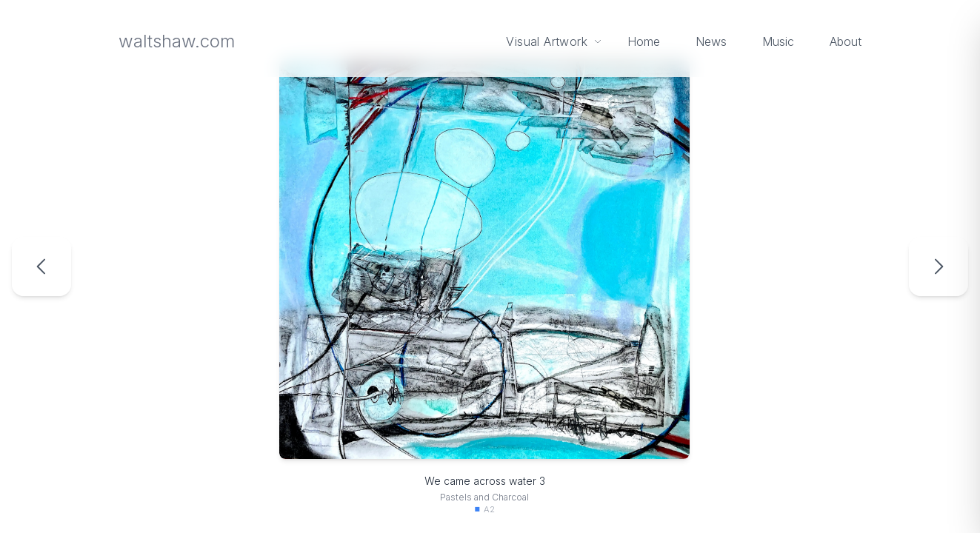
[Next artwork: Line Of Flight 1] (939, 266)
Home (644, 41)
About (846, 41)
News (711, 41)
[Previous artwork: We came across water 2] (41, 266)
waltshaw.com (177, 41)
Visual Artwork (555, 41)
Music (778, 41)
